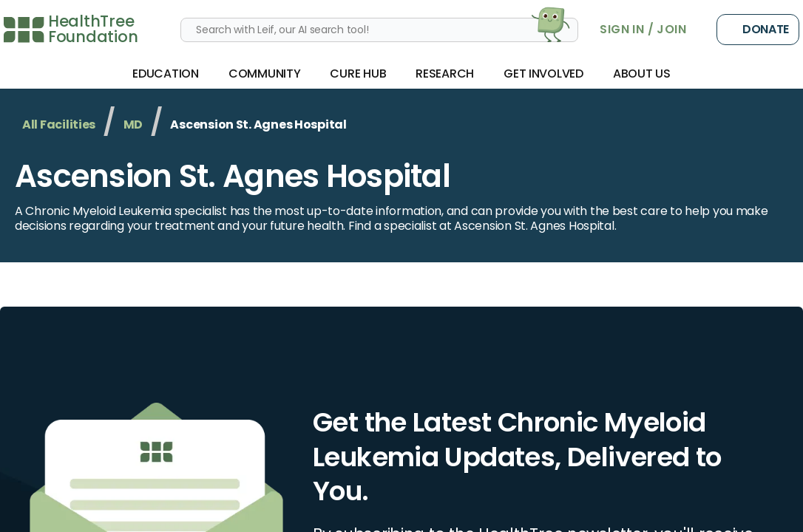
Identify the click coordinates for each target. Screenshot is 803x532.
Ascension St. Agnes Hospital (233, 176)
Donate (758, 30)
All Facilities (59, 125)
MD (133, 125)
